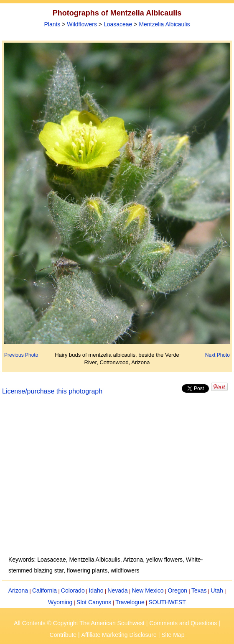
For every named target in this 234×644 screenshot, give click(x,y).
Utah (217, 590)
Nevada (117, 590)
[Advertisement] (117, 480)
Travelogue (130, 602)
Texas (199, 590)
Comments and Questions (183, 623)
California (45, 590)
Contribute (63, 635)
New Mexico (148, 590)
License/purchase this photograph (52, 391)
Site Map (173, 635)
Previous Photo (21, 355)
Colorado (73, 590)
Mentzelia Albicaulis (164, 24)
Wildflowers (82, 24)
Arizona (18, 590)
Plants (52, 24)
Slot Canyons (94, 602)
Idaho (96, 590)
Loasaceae (118, 24)
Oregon (177, 590)
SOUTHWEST (167, 602)
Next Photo (217, 355)
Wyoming (60, 602)
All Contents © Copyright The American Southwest (79, 623)
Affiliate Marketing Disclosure (119, 635)
